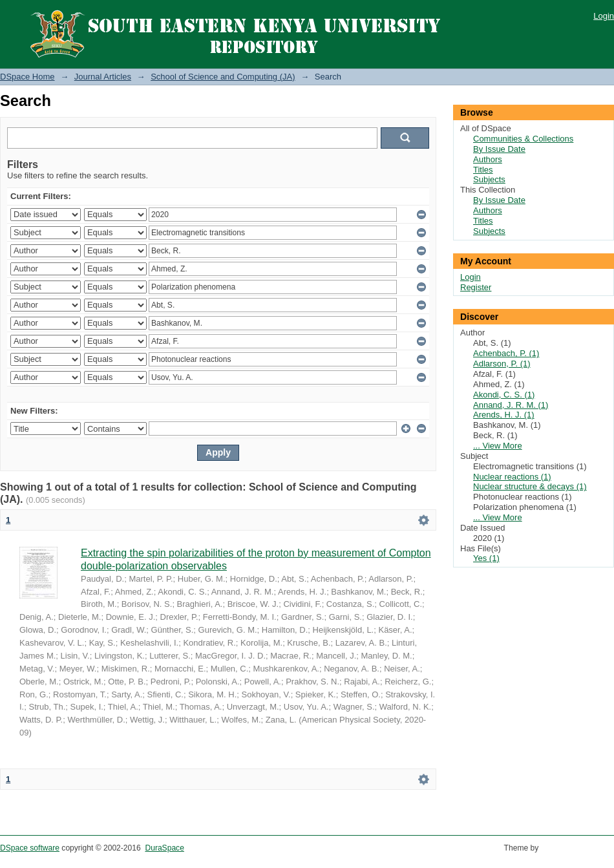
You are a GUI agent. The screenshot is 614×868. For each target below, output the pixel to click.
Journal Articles (103, 77)
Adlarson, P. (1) (502, 364)
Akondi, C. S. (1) (504, 395)
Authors (488, 159)
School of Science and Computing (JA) (223, 77)
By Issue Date (499, 149)
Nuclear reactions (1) (512, 477)
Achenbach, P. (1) (506, 353)
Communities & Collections (523, 139)
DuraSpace (164, 848)
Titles (483, 170)
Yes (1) (486, 558)
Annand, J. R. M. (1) (511, 405)
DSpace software (30, 848)
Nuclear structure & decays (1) (530, 486)
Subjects (489, 179)
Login (604, 16)
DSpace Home (27, 77)
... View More (498, 446)
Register (476, 287)
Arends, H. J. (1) (504, 415)
